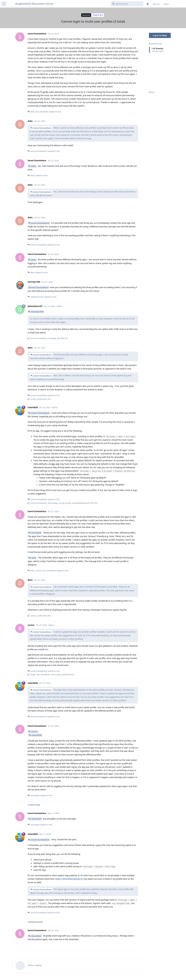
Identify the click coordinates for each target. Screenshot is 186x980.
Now (152, 92)
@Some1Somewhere (38, 287)
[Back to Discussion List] (4, 4)
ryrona (34, 732)
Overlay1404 (37, 312)
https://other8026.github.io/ (69, 879)
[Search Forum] (127, 4)
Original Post (155, 44)
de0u (34, 166)
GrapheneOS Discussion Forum (34, 4)
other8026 (36, 533)
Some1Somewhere (42, 128)
